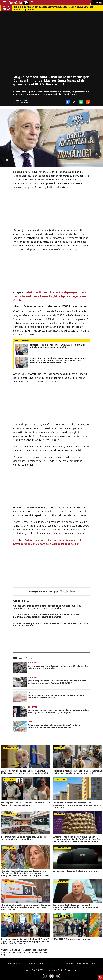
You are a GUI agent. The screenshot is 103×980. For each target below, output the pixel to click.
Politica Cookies (15, 964)
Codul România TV (34, 970)
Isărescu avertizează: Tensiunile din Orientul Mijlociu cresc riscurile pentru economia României (25, 772)
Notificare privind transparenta (63, 970)
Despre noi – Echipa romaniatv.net (80, 964)
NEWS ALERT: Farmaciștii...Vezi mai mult (72, 939)
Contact (54, 964)
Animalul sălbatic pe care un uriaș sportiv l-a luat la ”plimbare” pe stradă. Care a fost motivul (51, 625)
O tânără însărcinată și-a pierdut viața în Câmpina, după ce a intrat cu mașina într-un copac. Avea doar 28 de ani (26, 907)
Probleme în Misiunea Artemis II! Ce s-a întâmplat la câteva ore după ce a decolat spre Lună (77, 772)
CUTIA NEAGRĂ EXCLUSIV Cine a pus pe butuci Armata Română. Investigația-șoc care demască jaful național (59, 711)
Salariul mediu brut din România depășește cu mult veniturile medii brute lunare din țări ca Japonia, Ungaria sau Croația (50, 296)
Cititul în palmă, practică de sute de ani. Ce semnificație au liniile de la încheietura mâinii (57, 697)
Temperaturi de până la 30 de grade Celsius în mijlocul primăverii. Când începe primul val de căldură (54, 726)
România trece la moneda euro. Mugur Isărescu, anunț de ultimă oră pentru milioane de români (58, 346)
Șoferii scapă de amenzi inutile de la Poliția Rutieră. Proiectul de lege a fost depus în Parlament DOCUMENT (57, 682)
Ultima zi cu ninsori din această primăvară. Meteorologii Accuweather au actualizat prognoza (53, 8)
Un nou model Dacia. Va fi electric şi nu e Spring (76, 871)
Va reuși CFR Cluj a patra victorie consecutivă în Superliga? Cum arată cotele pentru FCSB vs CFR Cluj (24, 952)
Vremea (31, 722)
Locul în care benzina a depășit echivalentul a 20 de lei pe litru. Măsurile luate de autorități (58, 667)
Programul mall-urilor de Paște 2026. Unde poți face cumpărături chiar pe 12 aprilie (24, 838)
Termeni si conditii (36, 964)
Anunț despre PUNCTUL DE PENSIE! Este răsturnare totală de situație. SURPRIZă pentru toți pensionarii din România (50, 616)
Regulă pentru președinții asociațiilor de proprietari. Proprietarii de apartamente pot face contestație (77, 805)
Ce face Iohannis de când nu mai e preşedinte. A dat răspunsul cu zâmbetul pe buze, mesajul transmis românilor (47, 607)
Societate (33, 663)
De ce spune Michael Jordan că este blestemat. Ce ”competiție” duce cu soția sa (26, 804)
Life (30, 692)
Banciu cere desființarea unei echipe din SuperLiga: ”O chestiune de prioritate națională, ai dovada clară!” (77, 907)
